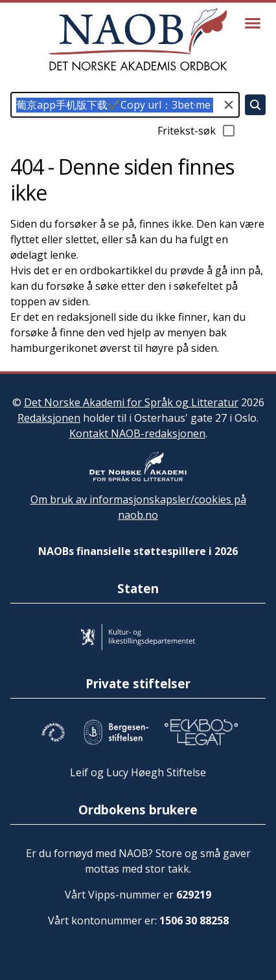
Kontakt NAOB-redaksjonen (137, 433)
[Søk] (255, 105)
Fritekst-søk (197, 131)
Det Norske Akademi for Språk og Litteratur (131, 402)
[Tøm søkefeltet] (229, 105)
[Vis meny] (253, 23)
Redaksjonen (49, 418)
